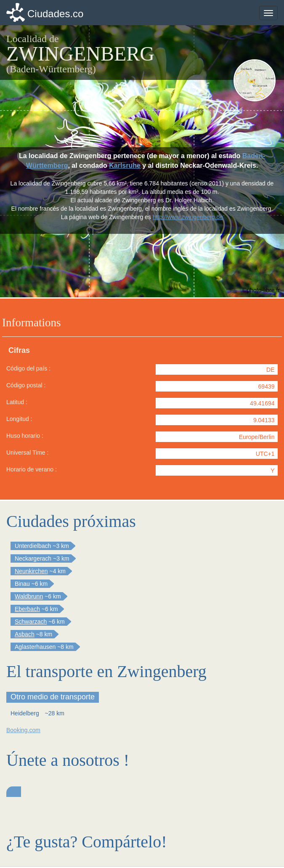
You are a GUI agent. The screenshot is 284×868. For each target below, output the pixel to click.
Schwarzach (31, 622)
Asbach (25, 634)
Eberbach (27, 609)
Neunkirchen (31, 571)
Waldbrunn (29, 596)
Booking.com (23, 730)
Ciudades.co (55, 14)
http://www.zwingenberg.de (188, 217)
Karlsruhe (125, 165)
